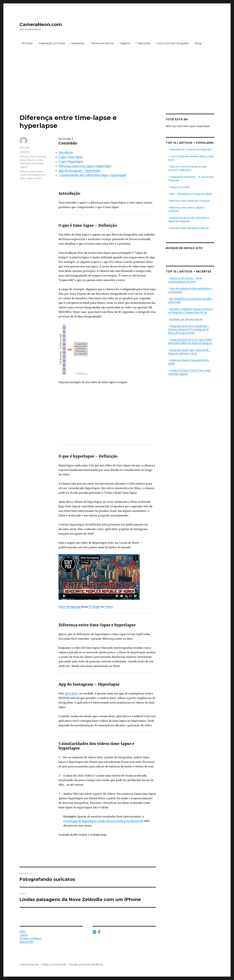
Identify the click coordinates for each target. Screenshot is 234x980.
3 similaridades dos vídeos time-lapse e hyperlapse (92, 175)
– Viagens (124, 43)
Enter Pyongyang (70, 607)
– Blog (197, 43)
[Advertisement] (117, 90)
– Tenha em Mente (101, 43)
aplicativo (71, 693)
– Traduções (143, 43)
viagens (24, 167)
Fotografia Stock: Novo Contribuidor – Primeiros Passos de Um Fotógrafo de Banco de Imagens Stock (189, 330)
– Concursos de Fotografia (172, 43)
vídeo (38, 178)
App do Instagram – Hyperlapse (80, 171)
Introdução (66, 152)
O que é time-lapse (71, 157)
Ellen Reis (24, 147)
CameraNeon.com (41, 24)
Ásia (32, 157)
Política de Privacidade (54, 965)
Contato (24, 935)
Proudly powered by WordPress (86, 965)
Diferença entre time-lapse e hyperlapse (85, 166)
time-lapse (38, 163)
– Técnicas (26, 43)
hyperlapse (25, 163)
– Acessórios (77, 43)
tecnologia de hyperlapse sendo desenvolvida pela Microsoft (103, 821)
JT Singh (94, 607)
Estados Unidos (35, 160)
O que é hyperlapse (71, 161)
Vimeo (109, 607)
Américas (24, 157)
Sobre (23, 932)
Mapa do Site (26, 942)
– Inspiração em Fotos (51, 43)
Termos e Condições (31, 938)
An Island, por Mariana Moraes (186, 319)
